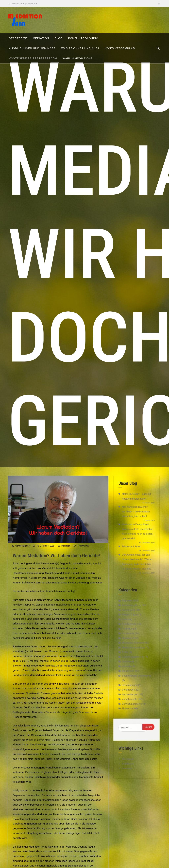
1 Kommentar (83, 555)
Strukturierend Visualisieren (137, 685)
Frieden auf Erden (131, 556)
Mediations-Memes (132, 652)
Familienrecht (129, 634)
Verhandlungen (130, 704)
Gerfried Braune (23, 555)
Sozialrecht (128, 671)
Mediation (66, 555)
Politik (125, 662)
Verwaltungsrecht (131, 713)
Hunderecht (128, 643)
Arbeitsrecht (128, 619)
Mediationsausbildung (133, 657)
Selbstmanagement (132, 666)
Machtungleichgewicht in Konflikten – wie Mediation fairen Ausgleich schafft (136, 521)
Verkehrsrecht (129, 709)
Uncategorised (130, 695)
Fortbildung (128, 638)
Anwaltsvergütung (131, 615)
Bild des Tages (130, 624)
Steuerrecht (128, 681)
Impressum (128, 773)
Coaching (127, 629)
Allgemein (127, 610)
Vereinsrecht (129, 699)
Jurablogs (127, 778)
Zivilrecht (127, 718)
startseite (127, 676)
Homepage (128, 768)
